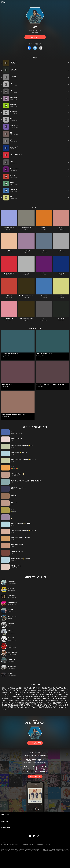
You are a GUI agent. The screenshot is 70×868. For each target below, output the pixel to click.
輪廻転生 (44, 228)
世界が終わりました (9, 228)
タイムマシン (44, 296)
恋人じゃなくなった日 (9, 273)
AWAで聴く (35, 37)
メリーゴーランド (44, 273)
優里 (8, 814)
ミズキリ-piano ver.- (9, 318)
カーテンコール (26, 250)
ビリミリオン (26, 273)
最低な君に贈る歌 (26, 228)
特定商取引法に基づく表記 (43, 845)
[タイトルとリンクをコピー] (41, 48)
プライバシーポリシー (14, 845)
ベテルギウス (61, 318)
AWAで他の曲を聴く (35, 743)
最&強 (61, 228)
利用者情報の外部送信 (28, 845)
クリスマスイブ (61, 273)
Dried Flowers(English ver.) (26, 318)
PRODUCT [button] (5, 822)
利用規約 (4, 845)
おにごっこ (9, 296)
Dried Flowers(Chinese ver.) (26, 296)
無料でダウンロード (35, 776)
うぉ (61, 296)
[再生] (6, 63)
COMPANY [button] (6, 827)
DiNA (9, 250)
